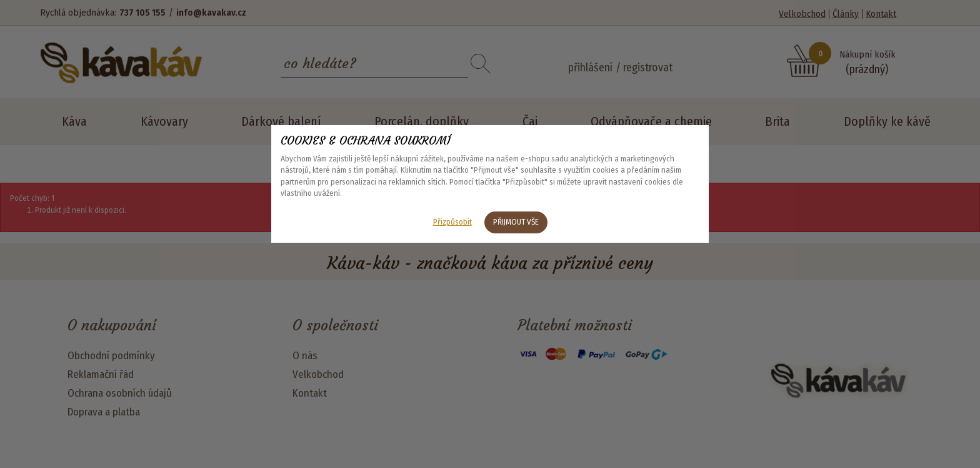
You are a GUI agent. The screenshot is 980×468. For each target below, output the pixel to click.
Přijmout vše (516, 222)
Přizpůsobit (452, 222)
